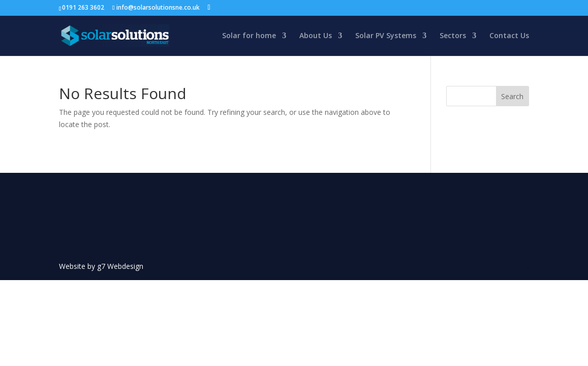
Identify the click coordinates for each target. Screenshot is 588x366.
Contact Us (509, 36)
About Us (316, 36)
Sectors (453, 36)
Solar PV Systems (386, 36)
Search (512, 96)
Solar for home (249, 36)
